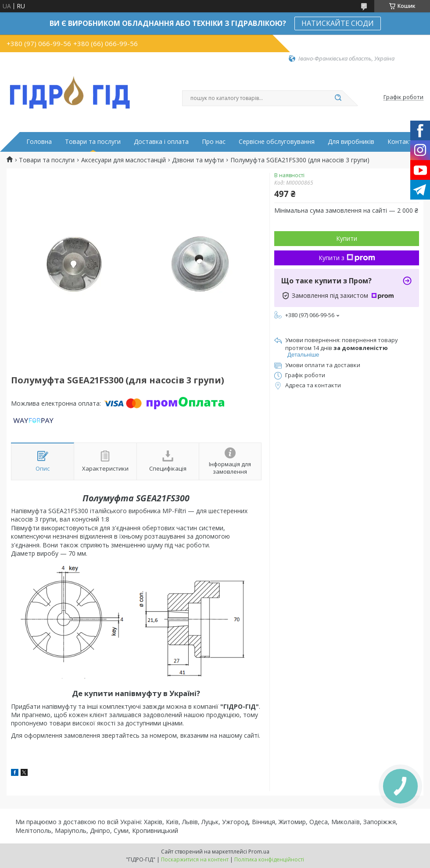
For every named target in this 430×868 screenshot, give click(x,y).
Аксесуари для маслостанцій (124, 160)
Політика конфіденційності (269, 859)
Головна (39, 142)
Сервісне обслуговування (277, 142)
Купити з (347, 258)
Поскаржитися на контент (195, 859)
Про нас (214, 142)
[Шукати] (338, 98)
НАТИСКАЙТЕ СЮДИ (338, 23)
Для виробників (351, 142)
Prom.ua (259, 852)
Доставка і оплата (161, 142)
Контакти (402, 142)
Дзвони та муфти (198, 160)
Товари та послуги (93, 142)
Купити (347, 238)
